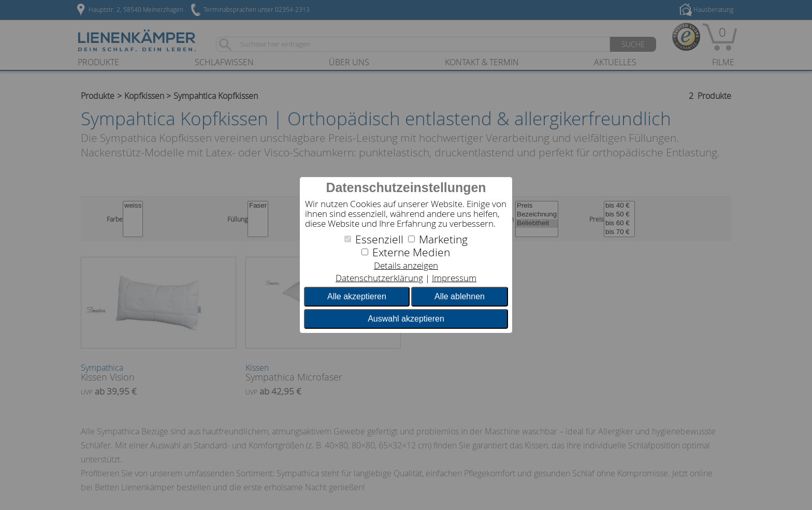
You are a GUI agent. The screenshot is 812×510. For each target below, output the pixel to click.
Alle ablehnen (460, 296)
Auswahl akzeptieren (406, 319)
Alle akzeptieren (357, 296)
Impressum (454, 278)
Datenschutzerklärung (379, 278)
